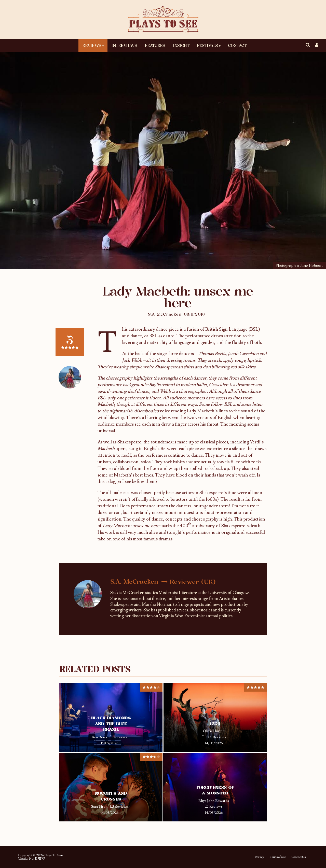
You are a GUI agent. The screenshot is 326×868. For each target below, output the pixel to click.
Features (155, 45)
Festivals (207, 45)
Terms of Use (278, 857)
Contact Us (298, 857)
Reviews (92, 45)
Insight (181, 45)
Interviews (124, 45)
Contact (237, 45)
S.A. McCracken (165, 314)
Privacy (259, 857)
